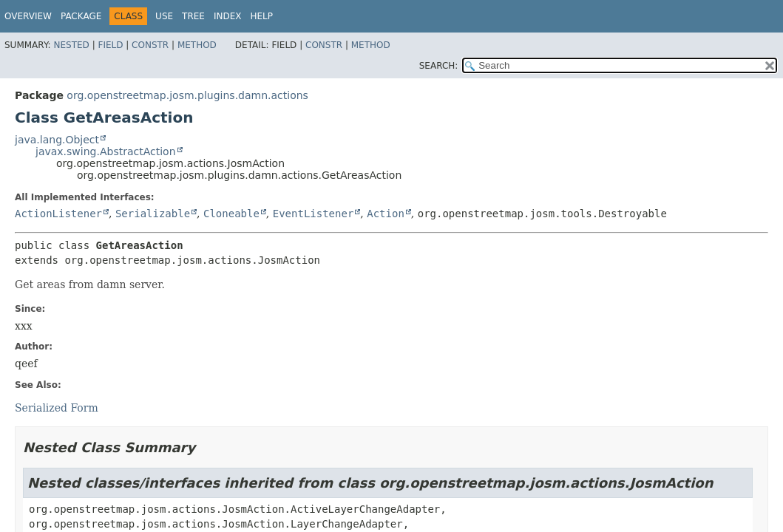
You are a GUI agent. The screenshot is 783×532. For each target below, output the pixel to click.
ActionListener (58, 214)
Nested (71, 45)
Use (164, 16)
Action (386, 214)
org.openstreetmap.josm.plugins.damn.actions (187, 95)
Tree (193, 16)
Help (261, 16)
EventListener (313, 214)
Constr (150, 45)
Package (81, 16)
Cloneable (231, 214)
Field (110, 45)
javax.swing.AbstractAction (106, 151)
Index (228, 16)
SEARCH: (439, 66)
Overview (28, 16)
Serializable (153, 214)
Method (197, 45)
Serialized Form (57, 408)
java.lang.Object (57, 140)
